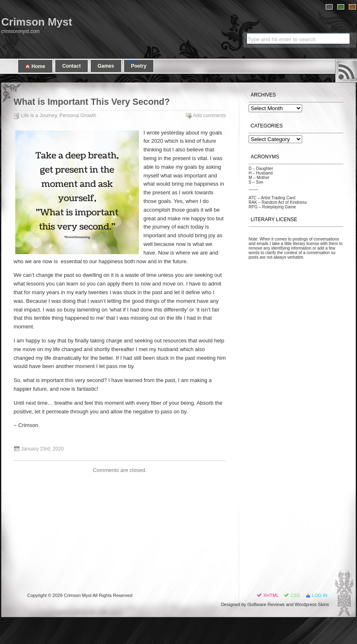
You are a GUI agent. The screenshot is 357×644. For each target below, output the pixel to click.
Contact (72, 66)
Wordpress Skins (312, 604)
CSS (295, 595)
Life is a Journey (39, 116)
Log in (320, 595)
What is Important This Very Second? (92, 102)
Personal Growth (78, 116)
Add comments (209, 116)
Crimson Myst (37, 22)
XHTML (271, 595)
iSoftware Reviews (266, 604)
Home (35, 66)
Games (106, 66)
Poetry (139, 66)
